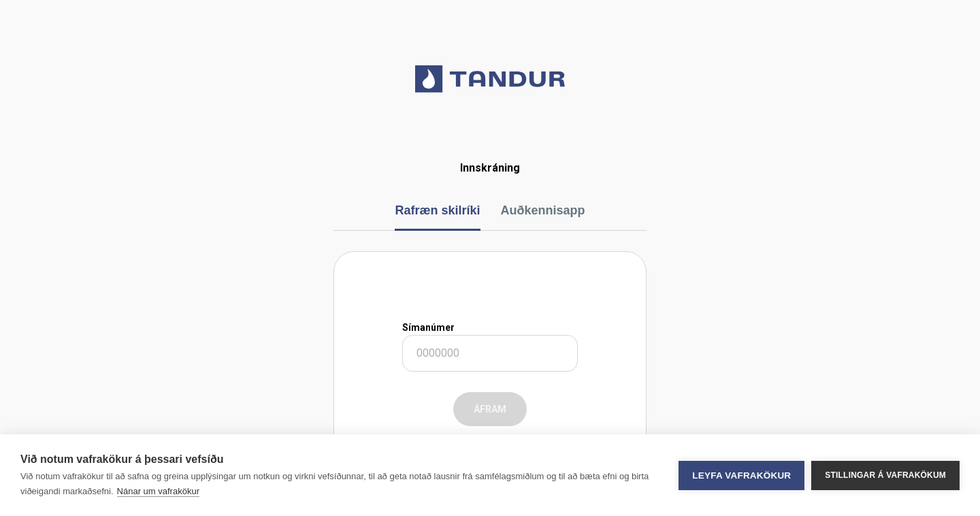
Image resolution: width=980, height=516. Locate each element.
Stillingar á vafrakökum (885, 475)
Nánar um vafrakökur (158, 491)
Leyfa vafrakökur (741, 475)
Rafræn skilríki (437, 210)
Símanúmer (428, 327)
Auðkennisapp (543, 210)
